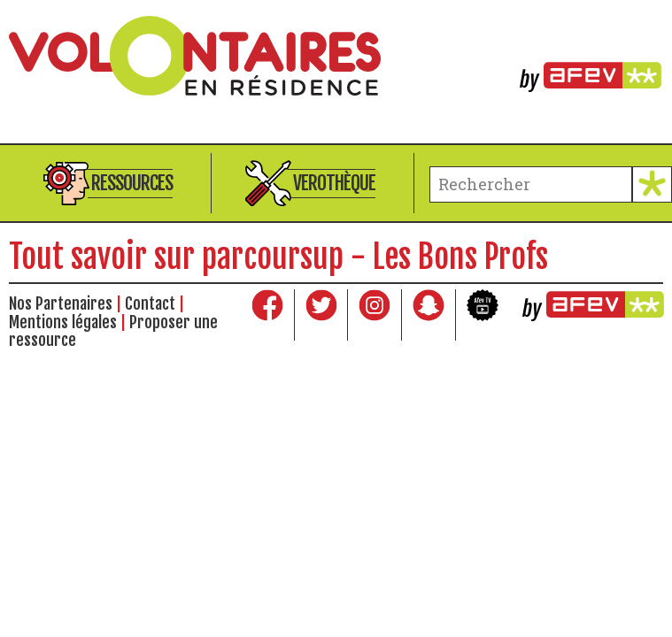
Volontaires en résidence (336, 56)
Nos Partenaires (61, 303)
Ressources (132, 183)
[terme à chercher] (531, 184)
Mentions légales (63, 322)
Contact (150, 303)
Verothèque (334, 183)
